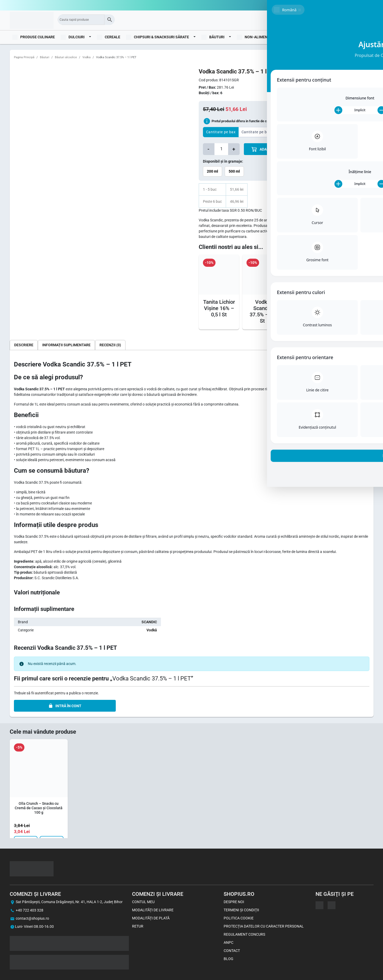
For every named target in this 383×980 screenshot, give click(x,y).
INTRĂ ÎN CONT (65, 706)
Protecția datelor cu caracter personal (264, 926)
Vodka (86, 57)
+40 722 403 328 (30, 910)
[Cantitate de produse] (221, 149)
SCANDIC (149, 622)
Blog (366, 37)
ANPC (229, 942)
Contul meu (143, 902)
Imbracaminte (296, 37)
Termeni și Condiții (241, 910)
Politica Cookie (239, 918)
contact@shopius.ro (32, 918)
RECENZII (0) (110, 345)
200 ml (213, 171)
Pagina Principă (24, 57)
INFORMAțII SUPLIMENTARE (66, 345)
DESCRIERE (24, 345)
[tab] (24, 345)
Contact (232, 951)
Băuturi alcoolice (66, 57)
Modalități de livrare (153, 910)
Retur (138, 926)
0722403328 (363, 5)
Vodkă (152, 630)
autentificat (44, 693)
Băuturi (45, 57)
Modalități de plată (151, 918)
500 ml (234, 171)
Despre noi (234, 902)
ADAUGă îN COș (269, 150)
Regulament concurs (244, 934)
